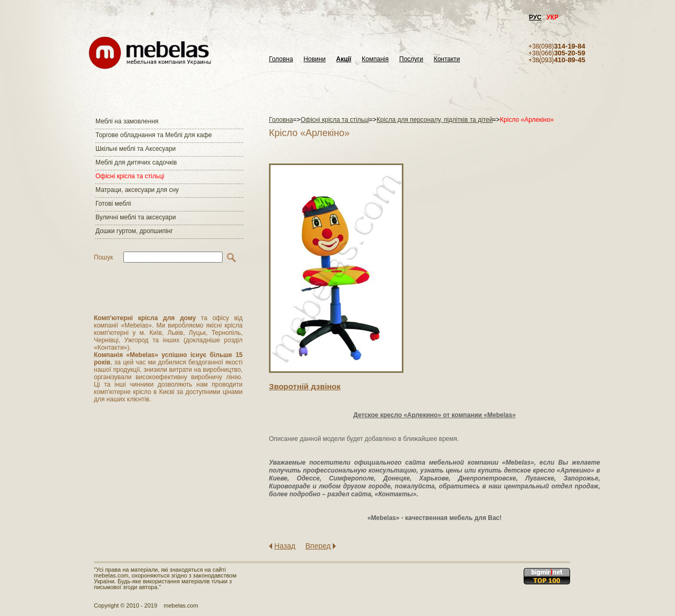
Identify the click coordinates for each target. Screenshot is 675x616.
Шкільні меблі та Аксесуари (136, 149)
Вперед (318, 546)
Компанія (375, 59)
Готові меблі (113, 204)
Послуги (411, 59)
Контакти (447, 59)
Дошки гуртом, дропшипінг (134, 231)
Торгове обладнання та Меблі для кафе (154, 135)
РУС (535, 17)
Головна (281, 59)
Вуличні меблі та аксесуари (136, 217)
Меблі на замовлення (127, 121)
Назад (285, 546)
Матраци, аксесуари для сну (137, 190)
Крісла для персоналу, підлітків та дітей (435, 120)
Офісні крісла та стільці (130, 176)
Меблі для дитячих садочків (136, 162)
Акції (344, 59)
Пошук (103, 257)
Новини (315, 59)
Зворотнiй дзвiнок (305, 386)
